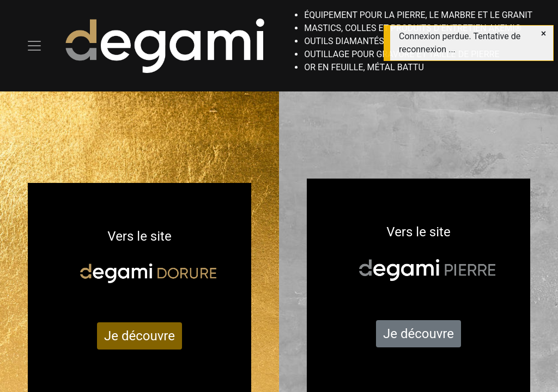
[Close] (544, 34)
